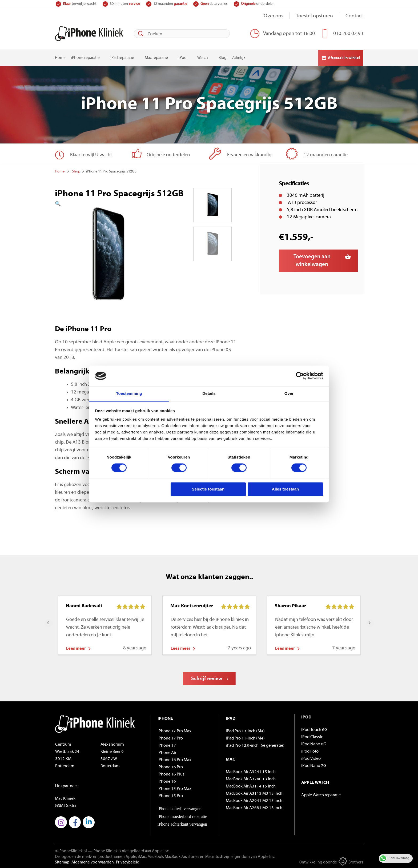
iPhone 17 (167, 744)
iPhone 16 (167, 780)
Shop (76, 170)
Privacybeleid (128, 861)
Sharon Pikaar (290, 605)
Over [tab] (289, 393)
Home (60, 57)
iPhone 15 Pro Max (174, 787)
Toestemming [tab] (129, 393)
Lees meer (76, 647)
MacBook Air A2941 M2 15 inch (254, 799)
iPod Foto (310, 750)
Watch (203, 57)
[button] (108, 203)
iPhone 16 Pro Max (174, 759)
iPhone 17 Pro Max (174, 730)
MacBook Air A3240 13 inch (251, 778)
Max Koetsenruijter (192, 605)
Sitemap (62, 861)
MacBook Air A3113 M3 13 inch (254, 792)
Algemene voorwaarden (93, 861)
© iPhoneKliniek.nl (71, 850)
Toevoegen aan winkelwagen (312, 259)
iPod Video (311, 757)
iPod (183, 57)
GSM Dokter (66, 805)
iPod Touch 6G (314, 729)
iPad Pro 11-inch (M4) (245, 737)
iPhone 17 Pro (170, 737)
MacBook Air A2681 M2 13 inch (254, 807)
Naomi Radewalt (84, 605)
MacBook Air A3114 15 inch (251, 785)
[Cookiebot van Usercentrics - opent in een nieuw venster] (300, 376)
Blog (223, 57)
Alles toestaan (286, 489)
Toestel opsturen (314, 16)
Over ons (274, 16)
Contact (354, 16)
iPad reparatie (122, 57)
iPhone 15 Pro (170, 795)
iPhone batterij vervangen (179, 807)
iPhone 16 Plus (171, 773)
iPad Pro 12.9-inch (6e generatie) (255, 744)
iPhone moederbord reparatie (182, 815)
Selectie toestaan (208, 489)
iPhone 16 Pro (170, 766)
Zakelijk (239, 57)
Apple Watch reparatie (321, 794)
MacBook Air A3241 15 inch (251, 771)
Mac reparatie (156, 57)
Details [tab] (209, 393)
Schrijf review (207, 678)
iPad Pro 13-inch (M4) (245, 730)
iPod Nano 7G (314, 765)
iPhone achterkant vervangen (182, 823)
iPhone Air (167, 752)
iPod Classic (312, 736)
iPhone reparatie (85, 57)
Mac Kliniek (65, 797)
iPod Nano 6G (314, 743)
